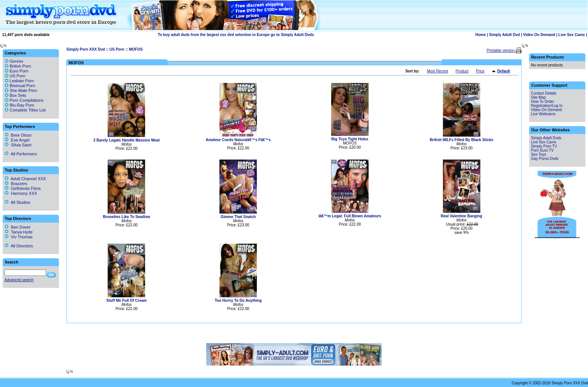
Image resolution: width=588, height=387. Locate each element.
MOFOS (136, 49)
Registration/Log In (547, 106)
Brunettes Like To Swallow (126, 217)
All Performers (21, 154)
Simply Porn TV (544, 146)
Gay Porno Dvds (545, 159)
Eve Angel (17, 140)
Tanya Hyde (19, 232)
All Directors (19, 246)
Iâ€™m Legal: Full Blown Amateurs (350, 216)
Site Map (538, 97)
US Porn (117, 49)
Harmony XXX (21, 193)
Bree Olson (18, 135)
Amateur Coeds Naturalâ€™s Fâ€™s (238, 140)
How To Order (543, 102)
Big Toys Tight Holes (350, 139)
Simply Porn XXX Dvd (86, 49)
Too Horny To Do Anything (238, 300)
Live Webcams (543, 114)
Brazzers (16, 184)
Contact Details (544, 93)
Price (480, 71)
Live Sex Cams (572, 35)
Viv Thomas (19, 237)
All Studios (17, 202)
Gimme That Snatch (238, 217)
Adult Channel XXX (25, 179)
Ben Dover (17, 227)
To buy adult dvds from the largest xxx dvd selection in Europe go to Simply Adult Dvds (236, 35)
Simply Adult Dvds (546, 138)
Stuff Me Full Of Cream (126, 300)
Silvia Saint (18, 145)
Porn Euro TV (542, 150)
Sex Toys (538, 154)
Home (481, 35)
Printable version (501, 50)
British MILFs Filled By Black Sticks (462, 140)
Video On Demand (539, 35)
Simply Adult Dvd (504, 35)
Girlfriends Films (23, 188)
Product (462, 71)
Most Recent (438, 71)
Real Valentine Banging (461, 216)
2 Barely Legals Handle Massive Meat (127, 140)
